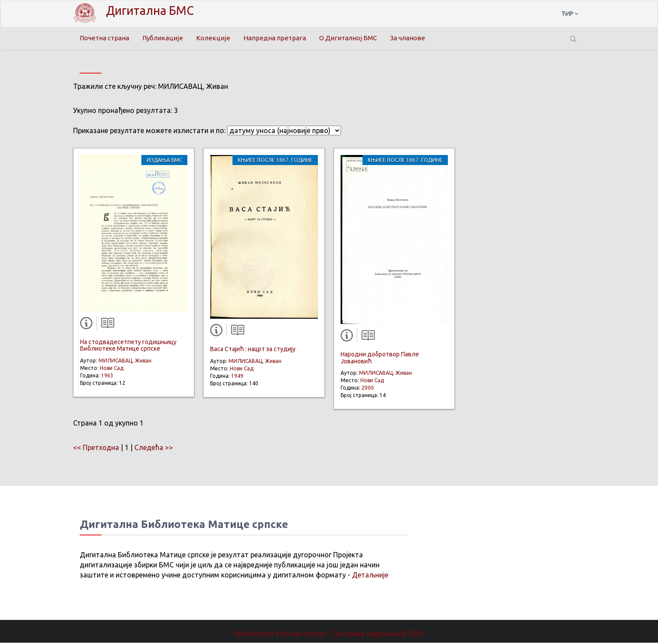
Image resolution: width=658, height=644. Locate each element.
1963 (107, 376)
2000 (368, 389)
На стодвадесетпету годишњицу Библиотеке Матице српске (128, 346)
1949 (237, 377)
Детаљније (370, 576)
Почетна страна (106, 38)
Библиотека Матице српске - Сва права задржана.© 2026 (329, 634)
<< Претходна (96, 448)
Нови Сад (112, 369)
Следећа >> (154, 448)
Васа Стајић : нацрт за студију (253, 350)
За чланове (420, 38)
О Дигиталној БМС (357, 38)
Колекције (218, 38)
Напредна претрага (280, 38)
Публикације (167, 38)
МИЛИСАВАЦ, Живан (125, 361)
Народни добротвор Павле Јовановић (380, 359)
